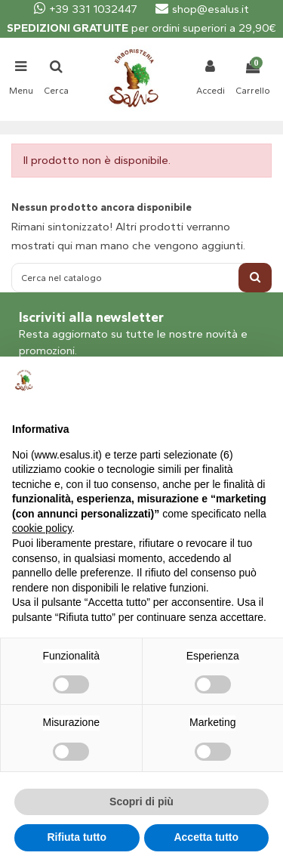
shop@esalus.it (202, 9)
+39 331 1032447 (86, 9)
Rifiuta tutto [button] (77, 837)
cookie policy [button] (42, 528)
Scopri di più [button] (141, 802)
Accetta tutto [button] (206, 837)
